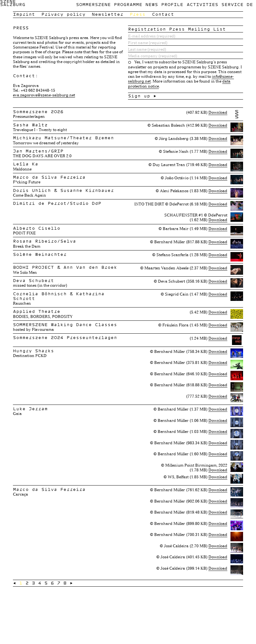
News (152, 5)
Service (232, 5)
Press (137, 14)
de (250, 5)
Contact (163, 14)
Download (218, 112)
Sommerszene (93, 5)
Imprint (24, 14)
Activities (202, 5)
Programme (128, 5)
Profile (172, 5)
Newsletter (108, 14)
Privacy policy (63, 14)
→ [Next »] (71, 583)
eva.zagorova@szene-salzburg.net (44, 95)
